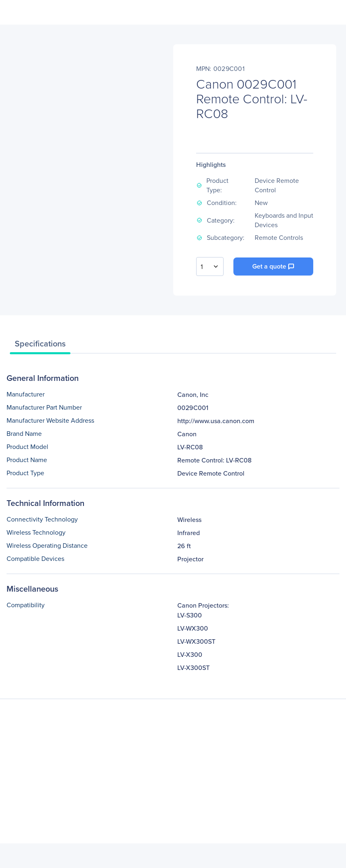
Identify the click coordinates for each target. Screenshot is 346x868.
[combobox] (210, 267)
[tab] (40, 346)
